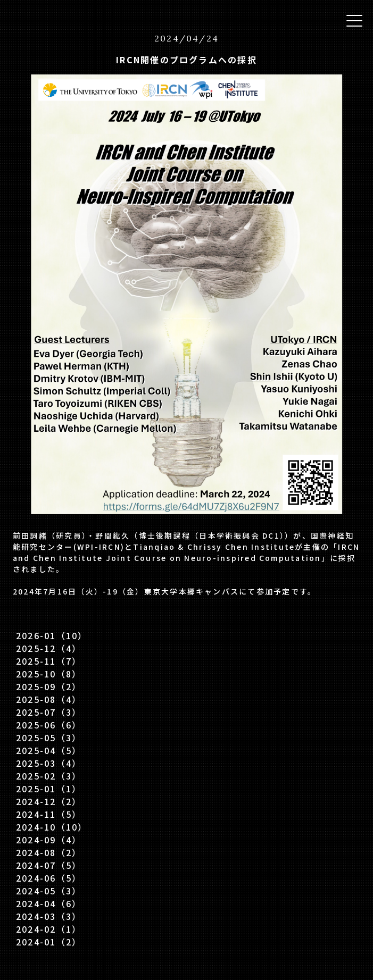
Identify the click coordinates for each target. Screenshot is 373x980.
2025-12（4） (49, 648)
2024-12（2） (49, 801)
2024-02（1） (49, 929)
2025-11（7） (49, 661)
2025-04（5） (49, 750)
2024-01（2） (49, 942)
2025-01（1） (49, 789)
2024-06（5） (49, 878)
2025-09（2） (49, 686)
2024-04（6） (49, 903)
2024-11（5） (49, 814)
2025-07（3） (49, 712)
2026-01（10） (52, 635)
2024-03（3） (49, 916)
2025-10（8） (49, 674)
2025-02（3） (49, 776)
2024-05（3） (49, 891)
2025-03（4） (49, 763)
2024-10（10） (52, 827)
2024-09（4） (49, 840)
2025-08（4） (49, 699)
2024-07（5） (49, 865)
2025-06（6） (49, 725)
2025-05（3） (49, 738)
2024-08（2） (49, 852)
